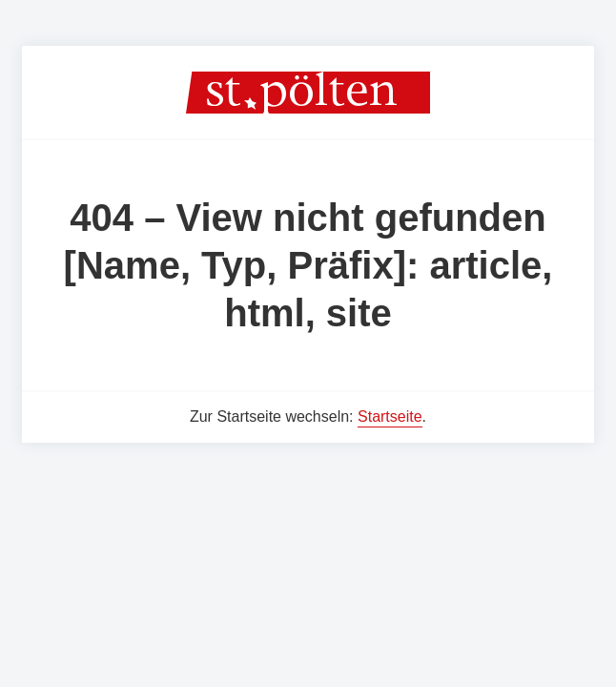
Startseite (390, 416)
